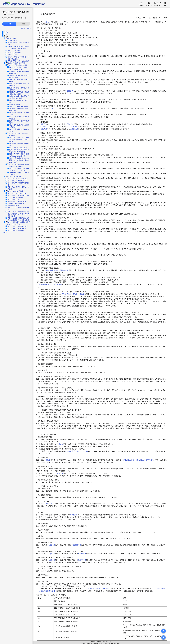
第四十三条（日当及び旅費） (17, 230)
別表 (6, 232)
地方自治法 (69, 91)
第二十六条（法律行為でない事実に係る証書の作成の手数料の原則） (19, 139)
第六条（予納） (13, 55)
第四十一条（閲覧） (14, 206)
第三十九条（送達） (14, 199)
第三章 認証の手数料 (14, 177)
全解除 (29, 28)
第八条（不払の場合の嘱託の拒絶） (19, 61)
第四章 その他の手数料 (15, 191)
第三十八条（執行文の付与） (17, 197)
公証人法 (47, 22)
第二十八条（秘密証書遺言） (18, 148)
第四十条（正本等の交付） (16, 204)
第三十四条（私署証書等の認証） (18, 179)
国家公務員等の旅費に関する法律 (98, 589)
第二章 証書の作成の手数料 (16, 63)
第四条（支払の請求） (15, 51)
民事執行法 (49, 504)
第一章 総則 (11, 38)
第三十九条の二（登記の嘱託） (17, 201)
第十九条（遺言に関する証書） (19, 106)
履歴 (23, 24)
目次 (9, 24)
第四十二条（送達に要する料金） (18, 226)
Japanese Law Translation (24, 4)
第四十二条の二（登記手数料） (17, 228)
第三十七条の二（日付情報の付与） (19, 195)
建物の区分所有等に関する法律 (57, 270)
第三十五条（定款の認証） (16, 181)
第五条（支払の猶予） (15, 53)
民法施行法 (69, 124)
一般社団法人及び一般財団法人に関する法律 (137, 460)
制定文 (6, 32)
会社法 (48, 460)
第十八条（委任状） (16, 104)
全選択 (23, 28)
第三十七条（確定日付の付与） (17, 193)
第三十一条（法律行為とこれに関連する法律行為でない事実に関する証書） (19, 160)
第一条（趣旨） (13, 40)
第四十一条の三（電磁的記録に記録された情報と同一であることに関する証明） (18, 214)
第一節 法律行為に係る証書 (18, 65)
